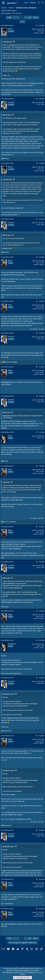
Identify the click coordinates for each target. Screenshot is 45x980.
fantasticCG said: (8, 694)
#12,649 (42, 396)
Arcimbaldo (7, 13)
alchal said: (6, 482)
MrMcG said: (7, 115)
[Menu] (3, 3)
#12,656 (42, 678)
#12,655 (42, 640)
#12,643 (42, 163)
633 (22, 17)
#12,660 (42, 909)
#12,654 (42, 611)
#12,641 (42, 25)
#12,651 (42, 466)
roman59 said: (7, 42)
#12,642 (42, 99)
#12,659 (42, 879)
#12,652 (42, 527)
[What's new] (39, 3)
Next (35, 17)
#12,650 (42, 432)
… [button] (17, 17)
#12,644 (42, 219)
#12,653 (42, 562)
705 (30, 17)
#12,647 (42, 333)
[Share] (37, 26)
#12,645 (42, 257)
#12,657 (42, 736)
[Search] (43, 3)
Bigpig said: (6, 412)
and (11, 362)
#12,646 (42, 301)
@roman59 (5, 382)
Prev (10, 17)
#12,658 (42, 830)
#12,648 (42, 367)
